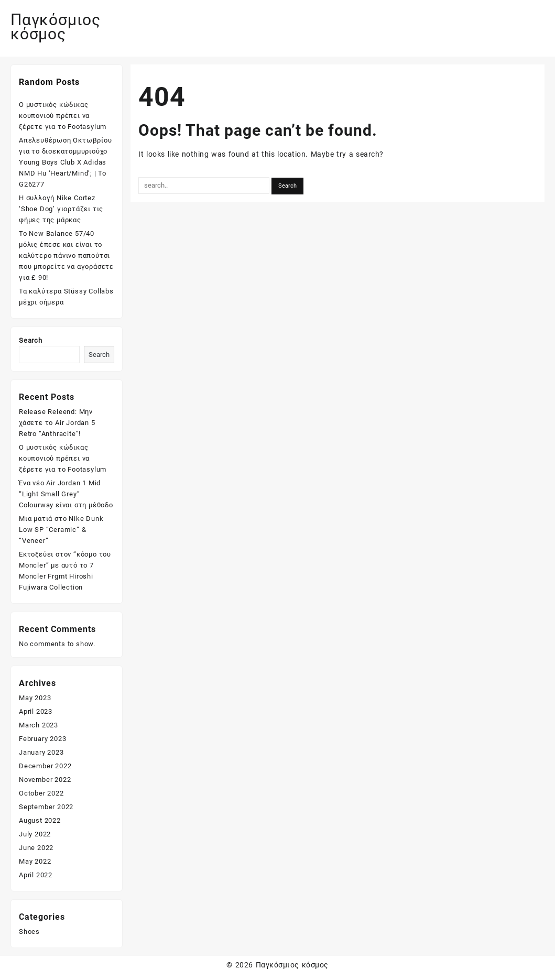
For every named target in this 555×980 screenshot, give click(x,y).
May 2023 (35, 698)
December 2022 (45, 766)
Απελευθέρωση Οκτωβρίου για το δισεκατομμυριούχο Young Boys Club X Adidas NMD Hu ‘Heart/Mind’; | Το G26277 (66, 162)
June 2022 (36, 848)
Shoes (29, 932)
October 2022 (41, 793)
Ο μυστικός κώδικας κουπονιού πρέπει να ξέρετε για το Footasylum (63, 116)
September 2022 (46, 807)
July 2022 (35, 834)
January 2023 (41, 752)
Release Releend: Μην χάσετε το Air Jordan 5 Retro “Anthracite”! (57, 423)
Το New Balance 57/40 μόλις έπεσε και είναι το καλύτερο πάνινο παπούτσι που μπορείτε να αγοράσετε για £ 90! (66, 255)
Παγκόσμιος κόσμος (56, 27)
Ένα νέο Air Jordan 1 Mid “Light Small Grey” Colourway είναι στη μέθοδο (66, 494)
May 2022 (35, 861)
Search (31, 340)
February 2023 (42, 739)
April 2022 (36, 875)
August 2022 (40, 820)
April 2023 (36, 711)
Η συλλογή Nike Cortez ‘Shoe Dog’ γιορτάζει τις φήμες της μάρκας (61, 209)
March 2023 (39, 725)
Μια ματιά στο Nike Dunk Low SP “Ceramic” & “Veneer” (61, 530)
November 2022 (45, 780)
